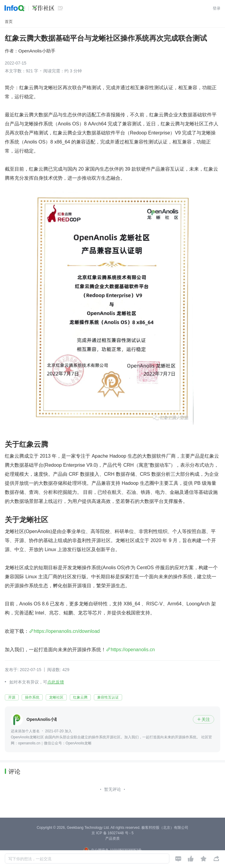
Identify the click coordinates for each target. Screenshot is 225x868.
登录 (217, 8)
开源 (12, 697)
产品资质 (112, 838)
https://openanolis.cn (133, 650)
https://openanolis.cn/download (67, 631)
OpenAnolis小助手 (37, 51)
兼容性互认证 (108, 697)
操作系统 (32, 697)
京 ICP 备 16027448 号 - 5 (112, 833)
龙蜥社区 (56, 697)
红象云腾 (80, 697)
